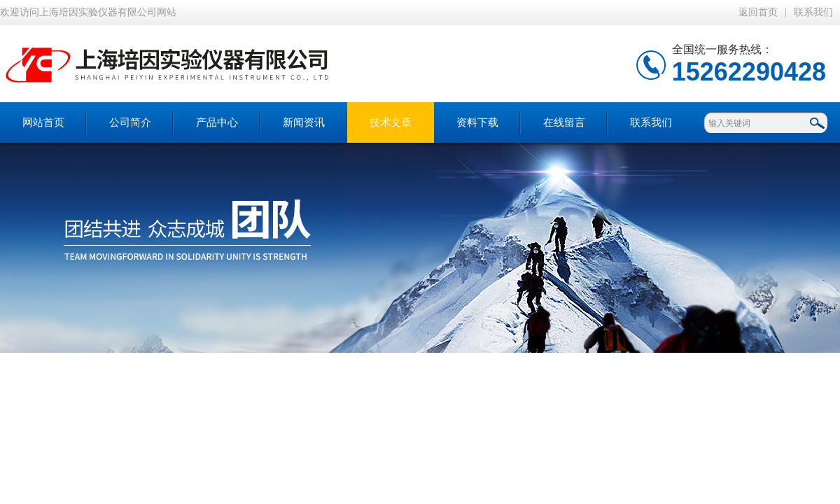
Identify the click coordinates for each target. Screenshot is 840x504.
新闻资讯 (304, 122)
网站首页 (43, 122)
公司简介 (130, 122)
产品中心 (217, 122)
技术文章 (391, 122)
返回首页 (758, 12)
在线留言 (564, 122)
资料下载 (477, 122)
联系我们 (813, 12)
